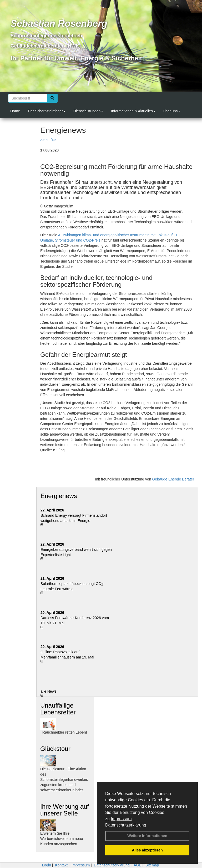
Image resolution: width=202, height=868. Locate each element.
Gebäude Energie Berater (173, 479)
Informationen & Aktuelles (133, 111)
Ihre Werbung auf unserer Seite (65, 810)
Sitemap (152, 865)
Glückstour (55, 749)
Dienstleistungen (88, 111)
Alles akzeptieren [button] (147, 850)
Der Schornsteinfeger (47, 111)
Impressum (121, 819)
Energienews (59, 496)
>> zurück (48, 140)
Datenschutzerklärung (126, 825)
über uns (172, 111)
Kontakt (61, 865)
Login (47, 865)
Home (15, 111)
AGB (138, 865)
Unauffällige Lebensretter (58, 709)
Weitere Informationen (147, 836)
